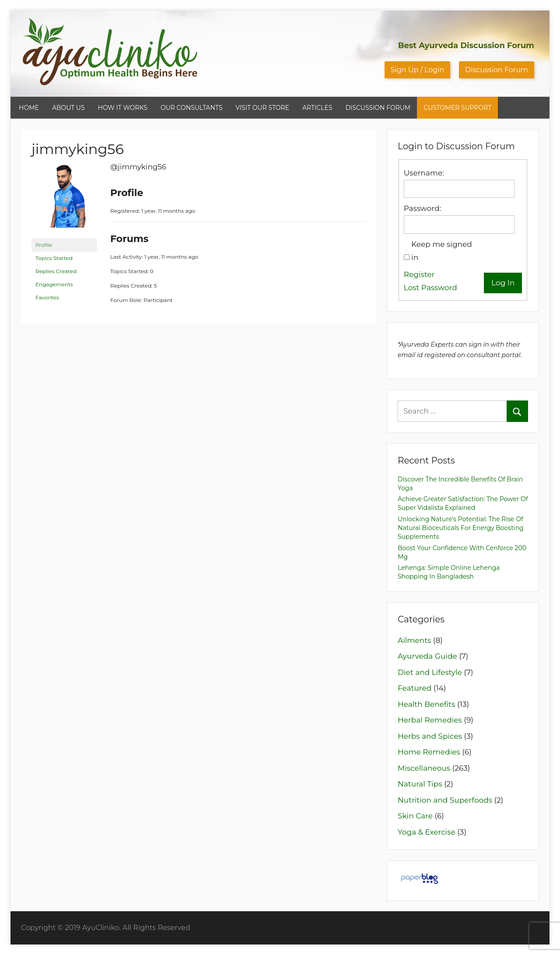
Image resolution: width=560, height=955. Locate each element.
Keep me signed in (442, 251)
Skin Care (415, 816)
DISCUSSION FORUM (378, 108)
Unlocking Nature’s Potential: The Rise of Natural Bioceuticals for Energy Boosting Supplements (461, 528)
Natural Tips (420, 784)
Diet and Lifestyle (430, 672)
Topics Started (54, 258)
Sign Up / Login (418, 70)
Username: (424, 173)
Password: (422, 208)
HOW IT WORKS (123, 108)
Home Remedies (429, 752)
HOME (29, 108)
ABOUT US (68, 108)
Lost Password (430, 288)
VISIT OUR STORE (263, 108)
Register (419, 274)
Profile (44, 245)
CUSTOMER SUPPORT (457, 108)
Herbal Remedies (430, 720)
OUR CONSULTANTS (192, 108)
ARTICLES (317, 108)
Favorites (47, 297)
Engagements (54, 284)
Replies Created (56, 271)
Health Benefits (427, 704)
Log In (503, 283)
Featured (415, 688)
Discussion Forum (497, 70)
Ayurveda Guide (427, 656)
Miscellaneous (424, 768)
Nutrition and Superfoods (445, 800)
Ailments (414, 640)
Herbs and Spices (430, 736)
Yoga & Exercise (427, 832)
